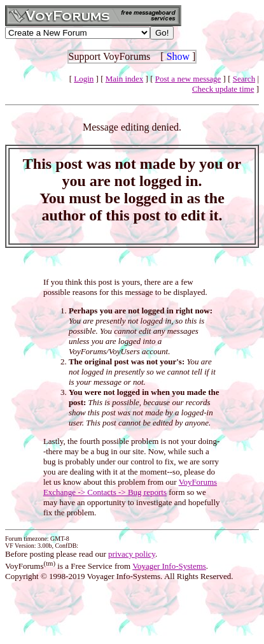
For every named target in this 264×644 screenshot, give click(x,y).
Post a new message (188, 79)
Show (178, 56)
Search (244, 79)
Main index (125, 79)
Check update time (223, 89)
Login (84, 79)
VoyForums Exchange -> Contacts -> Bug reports (130, 487)
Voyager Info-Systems (169, 566)
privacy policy (132, 554)
